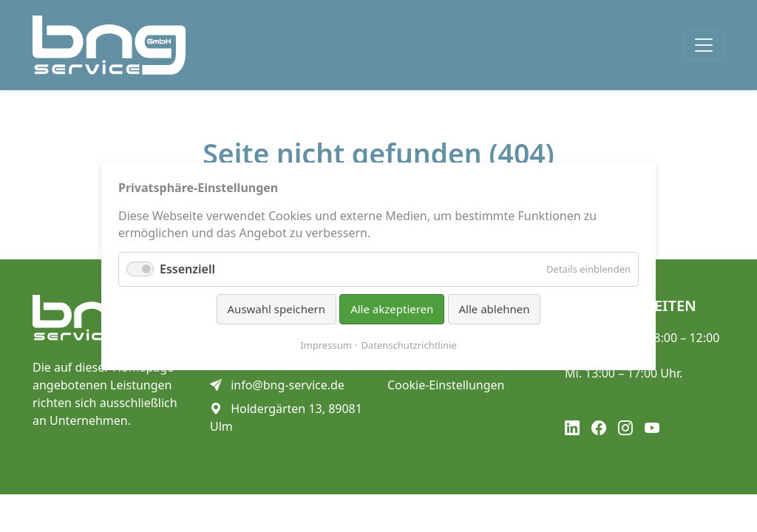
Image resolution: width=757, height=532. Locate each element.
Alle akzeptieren (392, 309)
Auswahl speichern (276, 309)
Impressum (326, 344)
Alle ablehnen (495, 309)
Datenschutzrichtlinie (409, 344)
